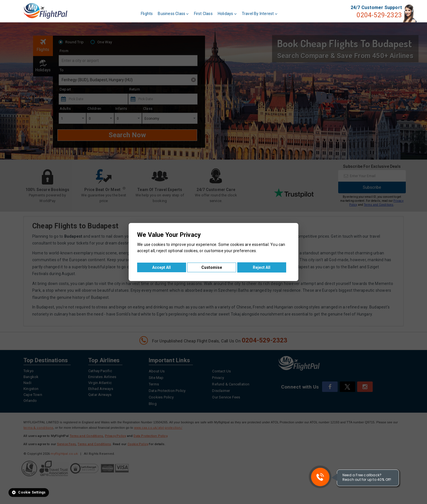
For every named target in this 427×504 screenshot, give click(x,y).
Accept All (161, 267)
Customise (212, 267)
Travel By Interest (260, 14)
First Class (203, 14)
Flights (147, 14)
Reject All (262, 267)
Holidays (227, 14)
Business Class (173, 14)
